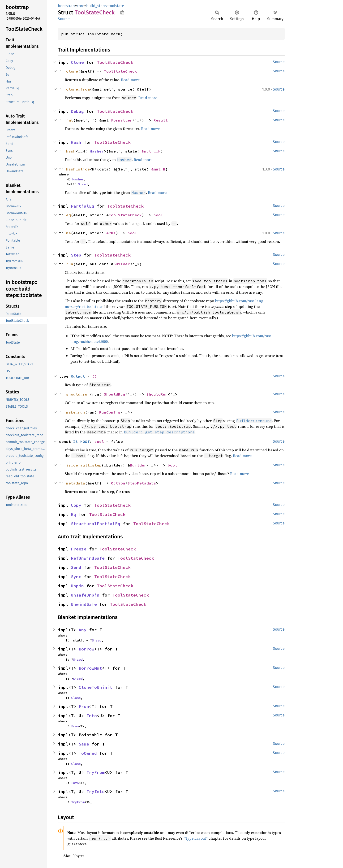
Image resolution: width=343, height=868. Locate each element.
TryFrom (96, 772)
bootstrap (66, 6)
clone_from (78, 89)
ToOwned (88, 753)
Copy (76, 505)
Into (92, 716)
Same (84, 744)
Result (161, 120)
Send (76, 567)
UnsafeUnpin (85, 595)
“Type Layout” (196, 838)
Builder (122, 264)
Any (83, 630)
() (94, 376)
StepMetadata (142, 483)
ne (69, 233)
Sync (76, 577)
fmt (70, 120)
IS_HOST (81, 441)
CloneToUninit (96, 687)
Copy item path (122, 12)
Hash (76, 142)
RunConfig (110, 412)
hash (71, 151)
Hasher (97, 151)
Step (76, 255)
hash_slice (78, 169)
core (81, 6)
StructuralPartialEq (96, 524)
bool (158, 215)
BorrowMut (90, 668)
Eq (73, 514)
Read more (130, 80)
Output (78, 376)
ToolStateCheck (115, 62)
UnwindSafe (84, 604)
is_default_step (84, 465)
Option (118, 483)
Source (64, 19)
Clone (77, 62)
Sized (83, 184)
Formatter (122, 120)
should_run (78, 394)
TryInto (96, 792)
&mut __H (151, 151)
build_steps (96, 6)
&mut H (158, 169)
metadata (76, 483)
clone (72, 71)
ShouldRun (115, 394)
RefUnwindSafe (88, 558)
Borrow (86, 649)
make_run (76, 412)
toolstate (116, 6)
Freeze (79, 549)
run (70, 264)
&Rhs (111, 233)
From (84, 706)
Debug (77, 111)
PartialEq (83, 206)
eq (69, 215)
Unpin (77, 586)
